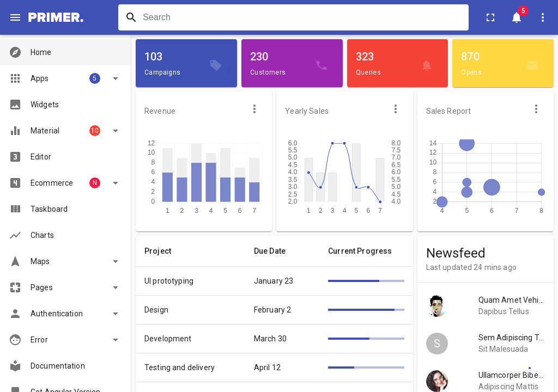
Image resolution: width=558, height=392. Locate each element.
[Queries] (427, 65)
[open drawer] (15, 17)
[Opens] (532, 65)
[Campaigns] (216, 65)
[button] (65, 52)
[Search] (131, 17)
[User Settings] (543, 17)
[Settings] (530, 368)
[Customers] (321, 65)
